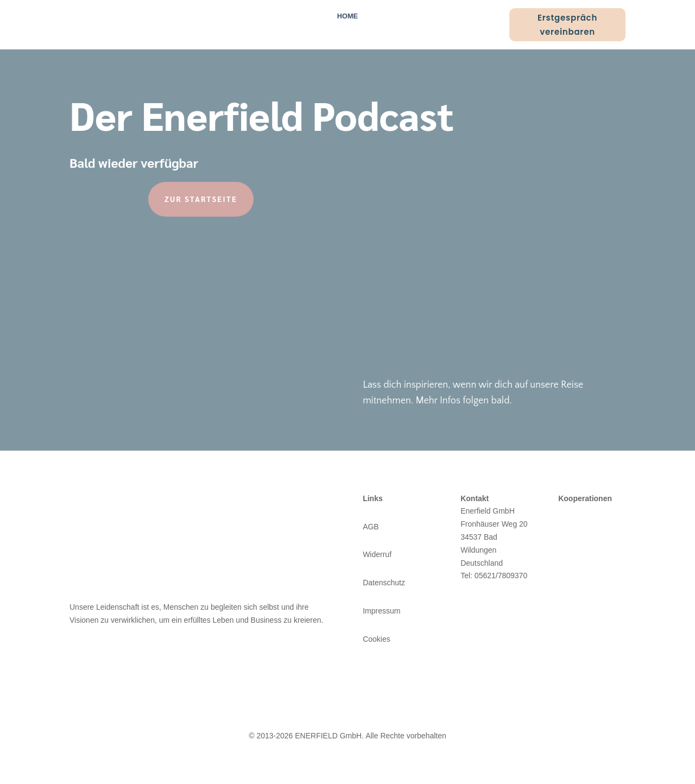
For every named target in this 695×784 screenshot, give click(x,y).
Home (347, 16)
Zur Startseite (201, 199)
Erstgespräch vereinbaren (567, 25)
